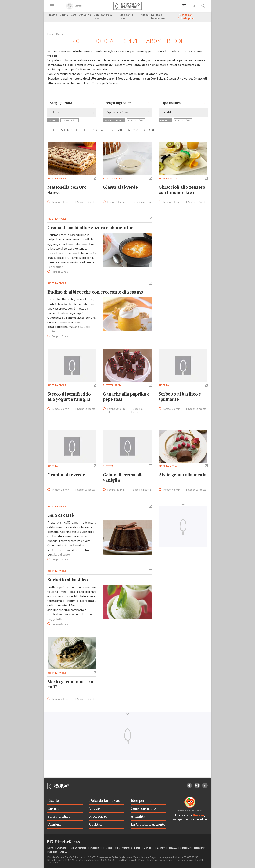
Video (145, 15)
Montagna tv (160, 848)
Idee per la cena (126, 17)
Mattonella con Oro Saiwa (67, 190)
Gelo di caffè (61, 515)
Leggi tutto (55, 267)
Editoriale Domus (143, 848)
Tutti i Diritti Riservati (126, 860)
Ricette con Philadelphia (186, 17)
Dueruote (62, 848)
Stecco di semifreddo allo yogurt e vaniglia (69, 397)
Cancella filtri (70, 121)
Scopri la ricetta (86, 202)
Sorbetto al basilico (68, 580)
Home (50, 34)
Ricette (52, 15)
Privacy (142, 860)
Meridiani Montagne (78, 848)
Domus (51, 848)
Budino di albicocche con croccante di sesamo (95, 292)
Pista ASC (173, 848)
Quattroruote (97, 848)
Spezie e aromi (114, 121)
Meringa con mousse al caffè (71, 684)
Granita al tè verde (66, 475)
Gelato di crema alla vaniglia (123, 477)
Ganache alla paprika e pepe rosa (126, 397)
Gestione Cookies (185, 860)
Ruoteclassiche (113, 848)
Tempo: (60, 202)
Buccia (198, 815)
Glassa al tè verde (120, 187)
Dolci (53, 121)
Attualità (85, 15)
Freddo (165, 121)
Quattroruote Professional (193, 848)
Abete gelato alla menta (183, 475)
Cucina (64, 15)
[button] (95, 178)
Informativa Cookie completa (161, 860)
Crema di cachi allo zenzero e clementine (90, 228)
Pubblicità (52, 852)
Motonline (127, 848)
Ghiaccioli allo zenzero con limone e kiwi (182, 190)
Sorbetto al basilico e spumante (180, 397)
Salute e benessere (158, 17)
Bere (73, 15)
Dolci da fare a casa (103, 17)
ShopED (63, 852)
